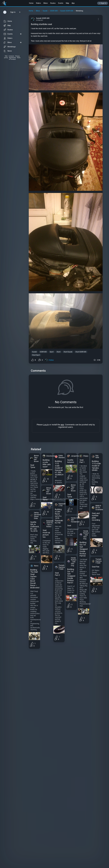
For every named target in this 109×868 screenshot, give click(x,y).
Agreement (12, 58)
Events (61, 3)
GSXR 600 (54, 11)
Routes (53, 3)
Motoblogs (10, 47)
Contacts (11, 56)
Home (31, 3)
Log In (46, 425)
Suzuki (45, 11)
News (8, 51)
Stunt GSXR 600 (81, 352)
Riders (38, 3)
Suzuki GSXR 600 (67, 11)
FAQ (6, 56)
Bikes (46, 3)
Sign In (103, 3)
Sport (52, 352)
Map (67, 3)
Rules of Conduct (15, 58)
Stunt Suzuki (68, 352)
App (73, 3)
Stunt (59, 352)
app (62, 425)
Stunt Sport (36, 355)
